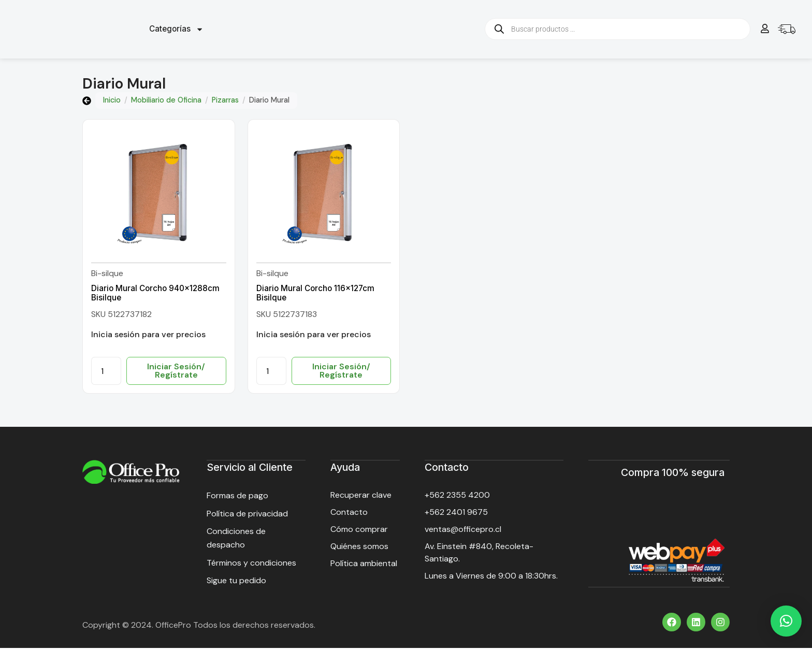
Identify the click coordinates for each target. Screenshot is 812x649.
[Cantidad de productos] (106, 372)
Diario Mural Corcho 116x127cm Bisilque (315, 294)
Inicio (112, 102)
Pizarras (225, 102)
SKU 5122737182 (121, 315)
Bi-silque (107, 275)
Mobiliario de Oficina (166, 102)
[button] (786, 621)
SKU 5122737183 (287, 315)
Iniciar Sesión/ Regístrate (176, 372)
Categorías (176, 30)
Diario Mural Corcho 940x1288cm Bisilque (155, 294)
